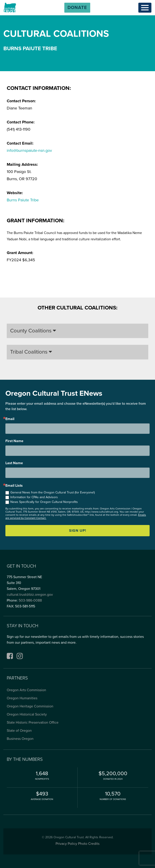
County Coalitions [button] (33, 331)
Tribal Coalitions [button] (31, 352)
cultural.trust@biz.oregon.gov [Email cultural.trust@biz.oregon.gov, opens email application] (30, 595)
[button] (77, 8)
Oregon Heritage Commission (30, 706)
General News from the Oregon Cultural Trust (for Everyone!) (53, 492)
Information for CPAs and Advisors (34, 497)
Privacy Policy (66, 844)
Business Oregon (20, 739)
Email (10, 419)
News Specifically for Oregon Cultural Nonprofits (44, 502)
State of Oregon (19, 731)
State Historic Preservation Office (33, 723)
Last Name (14, 463)
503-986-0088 (30, 600)
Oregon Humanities (22, 698)
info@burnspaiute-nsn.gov (29, 150)
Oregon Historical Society (27, 714)
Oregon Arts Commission (26, 690)
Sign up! (78, 531)
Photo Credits (89, 844)
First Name (14, 441)
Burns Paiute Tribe (23, 200)
